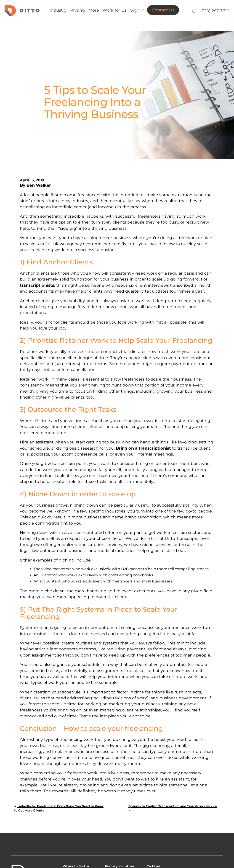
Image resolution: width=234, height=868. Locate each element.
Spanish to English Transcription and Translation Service (173, 806)
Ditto (22, 11)
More (94, 10)
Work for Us (115, 10)
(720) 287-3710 (215, 11)
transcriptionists (37, 285)
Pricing (77, 10)
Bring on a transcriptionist (143, 448)
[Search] (194, 11)
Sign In (137, 10)
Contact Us (163, 10)
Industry (58, 10)
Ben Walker (39, 185)
